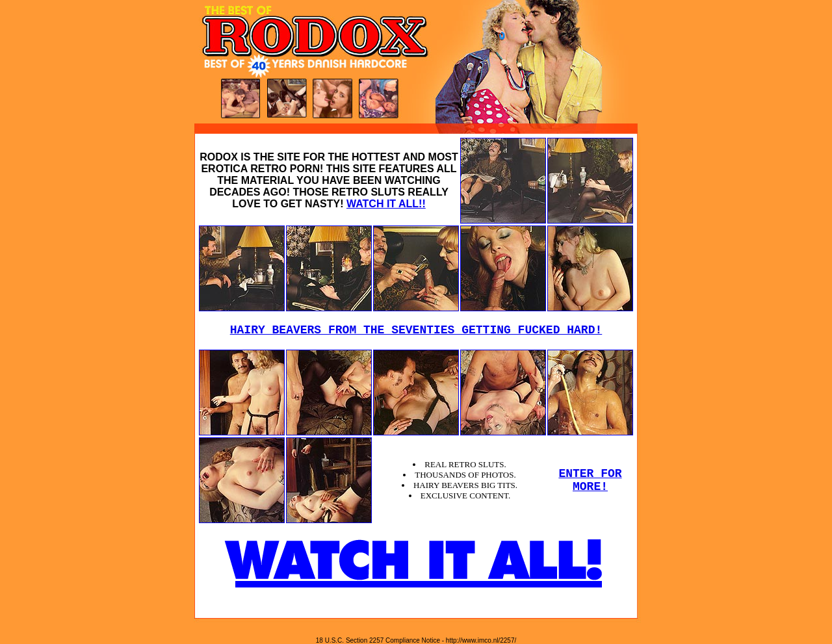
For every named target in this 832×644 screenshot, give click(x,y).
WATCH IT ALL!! (386, 204)
